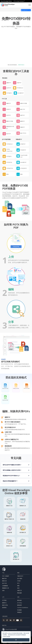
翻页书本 (4, 578)
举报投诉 (19, 612)
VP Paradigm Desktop (19, 1)
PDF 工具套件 (6, 576)
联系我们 (4, 608)
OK (16, 640)
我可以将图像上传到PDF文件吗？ (12, 470)
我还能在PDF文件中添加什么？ (11, 476)
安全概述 (19, 610)
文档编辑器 (5, 586)
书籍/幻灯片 (20, 576)
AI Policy (20, 603)
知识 (18, 588)
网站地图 (19, 593)
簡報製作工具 (6, 588)
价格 (3, 590)
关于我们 (4, 600)
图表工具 (4, 581)
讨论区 (19, 581)
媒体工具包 (5, 605)
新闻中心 (4, 603)
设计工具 (4, 583)
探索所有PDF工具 (26, 10)
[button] (9, 174)
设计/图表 (20, 578)
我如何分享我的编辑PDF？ (10, 481)
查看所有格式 (21, 65)
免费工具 (19, 590)
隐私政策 (19, 605)
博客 (18, 586)
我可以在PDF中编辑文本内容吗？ (12, 465)
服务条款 (19, 600)
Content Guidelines (23, 608)
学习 (18, 583)
